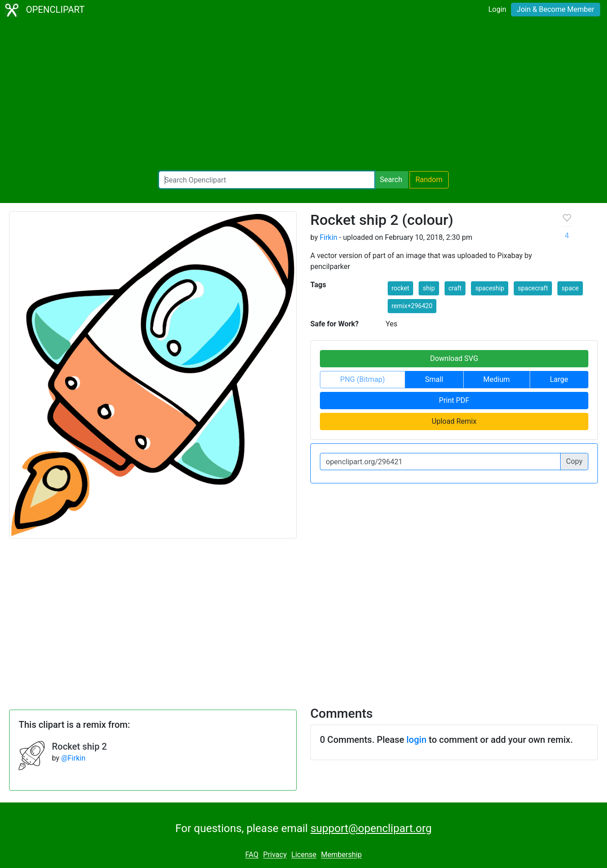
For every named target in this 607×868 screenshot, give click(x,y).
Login (497, 9)
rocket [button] (401, 288)
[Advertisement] (303, 96)
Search (391, 180)
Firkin (328, 237)
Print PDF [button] (454, 400)
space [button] (570, 288)
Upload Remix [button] (454, 421)
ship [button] (429, 288)
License (304, 855)
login (416, 740)
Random (429, 180)
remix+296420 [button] (412, 306)
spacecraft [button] (533, 288)
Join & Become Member (556, 9)
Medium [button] (496, 379)
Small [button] (434, 379)
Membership (341, 855)
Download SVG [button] (454, 358)
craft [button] (455, 288)
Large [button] (559, 379)
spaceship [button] (490, 288)
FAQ (252, 855)
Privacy (275, 855)
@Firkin (73, 758)
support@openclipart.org (371, 828)
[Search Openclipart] (267, 180)
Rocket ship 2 (79, 746)
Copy (574, 461)
